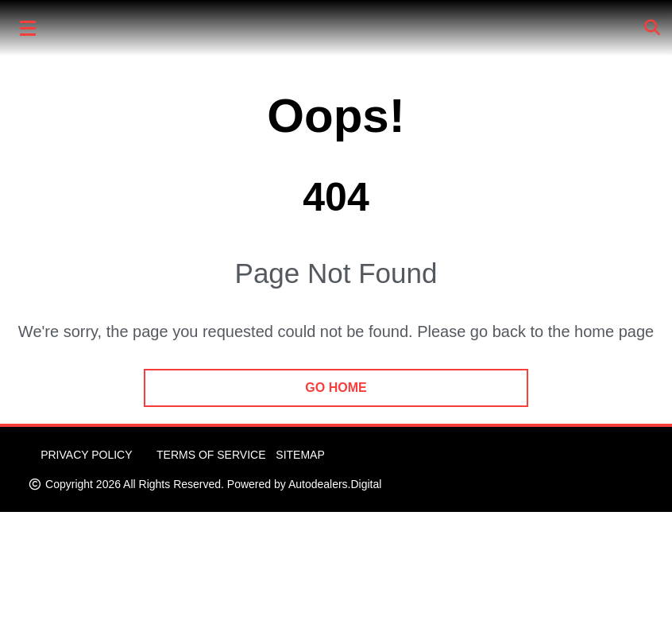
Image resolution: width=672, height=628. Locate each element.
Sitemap (300, 455)
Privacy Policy (86, 455)
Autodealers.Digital (335, 484)
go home (336, 388)
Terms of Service (211, 455)
